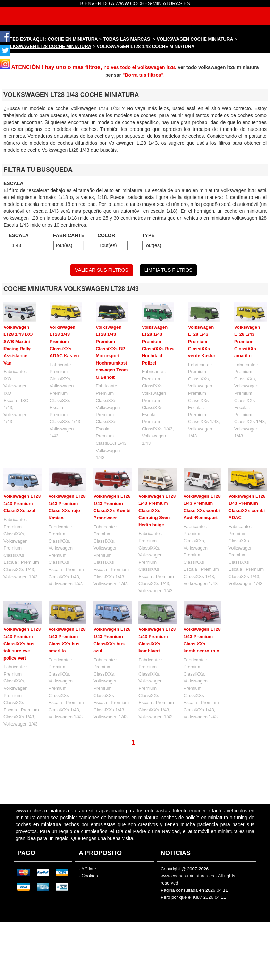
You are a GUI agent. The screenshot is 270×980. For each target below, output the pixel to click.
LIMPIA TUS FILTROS (168, 270)
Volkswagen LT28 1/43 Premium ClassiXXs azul (22, 503)
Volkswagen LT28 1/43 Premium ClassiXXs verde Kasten (202, 341)
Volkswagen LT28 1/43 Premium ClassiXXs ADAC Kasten (64, 341)
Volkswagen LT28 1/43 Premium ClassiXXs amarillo (247, 341)
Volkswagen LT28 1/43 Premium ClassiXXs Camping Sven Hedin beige (157, 510)
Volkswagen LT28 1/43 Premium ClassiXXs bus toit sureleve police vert (22, 643)
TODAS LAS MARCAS (127, 39)
